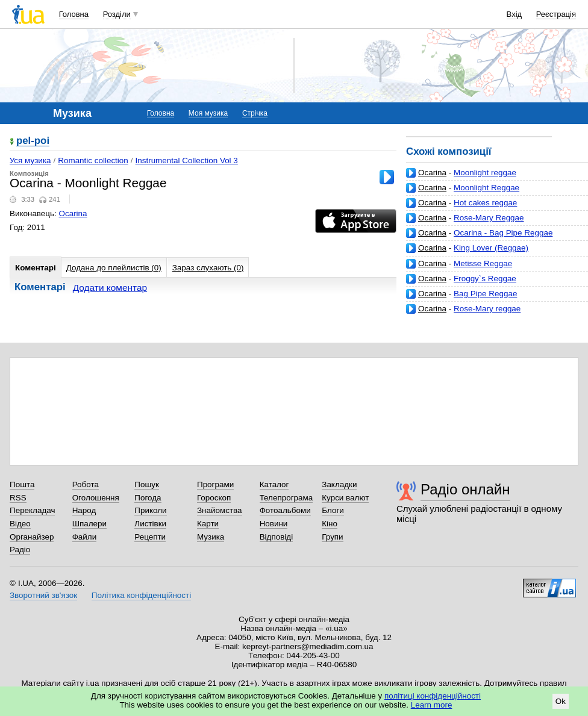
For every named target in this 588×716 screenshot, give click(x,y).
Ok (561, 701)
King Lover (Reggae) (491, 248)
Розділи (117, 14)
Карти (208, 524)
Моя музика (208, 113)
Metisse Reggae (483, 263)
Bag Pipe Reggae (485, 294)
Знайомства (220, 510)
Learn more (432, 705)
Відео (20, 524)
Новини (274, 524)
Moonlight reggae (485, 173)
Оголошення (96, 498)
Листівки (150, 524)
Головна (74, 14)
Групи (332, 537)
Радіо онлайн (465, 489)
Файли (85, 537)
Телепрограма (286, 498)
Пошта (22, 484)
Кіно (330, 524)
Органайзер (32, 537)
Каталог (274, 484)
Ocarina (432, 173)
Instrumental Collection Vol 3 (187, 160)
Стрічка (255, 113)
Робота (86, 484)
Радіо (20, 549)
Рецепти (150, 537)
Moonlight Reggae (486, 188)
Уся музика (30, 160)
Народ (84, 510)
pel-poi (33, 141)
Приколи (150, 510)
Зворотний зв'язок (43, 595)
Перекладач (32, 510)
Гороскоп (214, 498)
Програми (215, 484)
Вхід (514, 14)
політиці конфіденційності (433, 696)
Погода (148, 498)
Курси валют (345, 498)
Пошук (147, 484)
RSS (18, 498)
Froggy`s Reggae (485, 279)
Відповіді (277, 537)
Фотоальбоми (285, 510)
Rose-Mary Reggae (489, 218)
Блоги (333, 510)
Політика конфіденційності (141, 595)
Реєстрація (556, 14)
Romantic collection (93, 160)
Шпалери (89, 524)
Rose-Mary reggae (487, 309)
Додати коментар (110, 288)
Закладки (339, 484)
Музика (211, 537)
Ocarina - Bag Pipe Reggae (503, 233)
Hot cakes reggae (485, 203)
